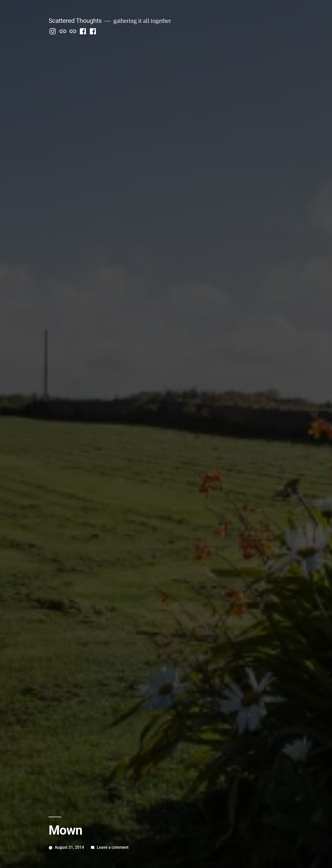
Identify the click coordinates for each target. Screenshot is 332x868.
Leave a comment (113, 847)
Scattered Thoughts (75, 21)
